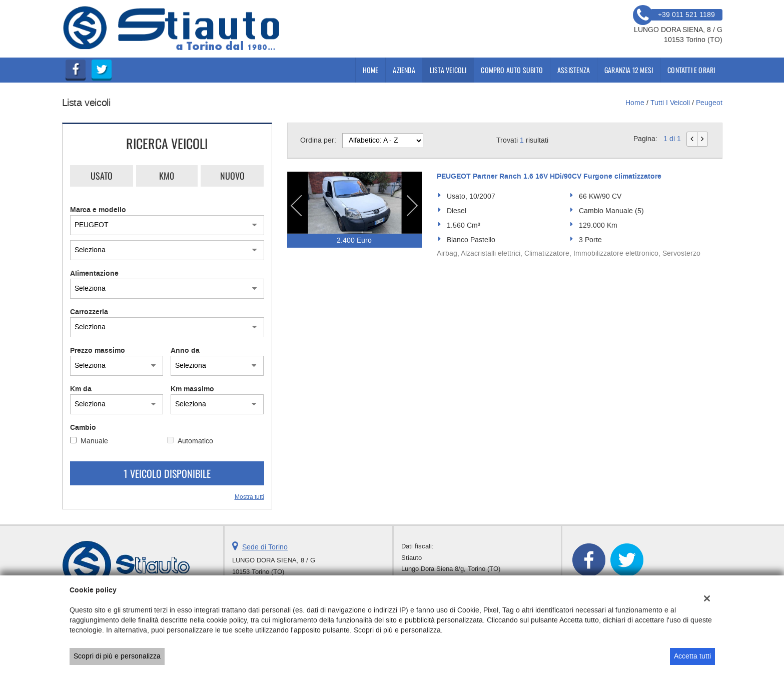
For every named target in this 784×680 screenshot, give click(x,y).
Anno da (185, 351)
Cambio (83, 428)
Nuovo (232, 176)
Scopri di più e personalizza (117, 656)
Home (371, 70)
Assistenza (574, 70)
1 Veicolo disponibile (167, 473)
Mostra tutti (249, 497)
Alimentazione (94, 274)
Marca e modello (98, 210)
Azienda (404, 70)
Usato (102, 176)
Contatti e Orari (691, 70)
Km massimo (192, 389)
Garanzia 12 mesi (629, 70)
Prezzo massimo (98, 351)
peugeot (709, 103)
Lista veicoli (448, 70)
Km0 (167, 176)
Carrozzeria (89, 312)
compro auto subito (512, 70)
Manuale (94, 441)
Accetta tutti (692, 656)
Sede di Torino (265, 547)
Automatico (195, 441)
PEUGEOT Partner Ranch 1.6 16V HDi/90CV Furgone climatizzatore (549, 177)
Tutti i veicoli (670, 103)
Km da (81, 389)
